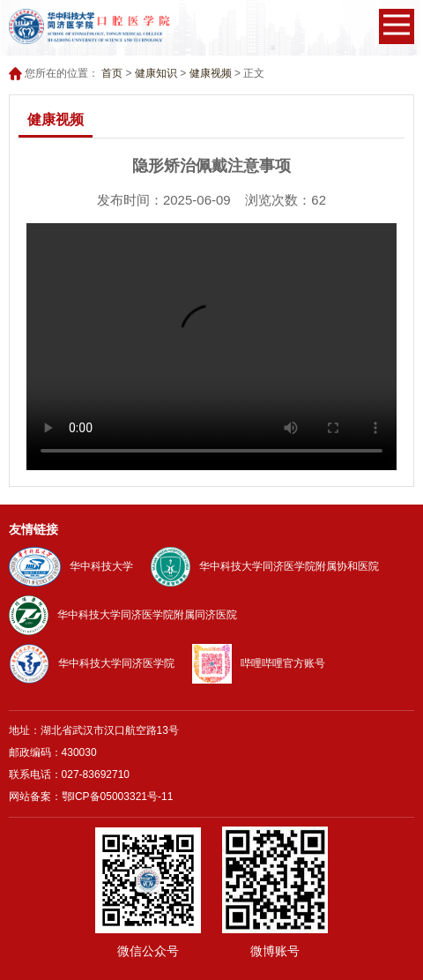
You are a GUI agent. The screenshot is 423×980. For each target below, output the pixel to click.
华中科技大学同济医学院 (92, 663)
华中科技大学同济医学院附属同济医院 (123, 615)
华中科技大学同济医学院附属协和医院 (265, 566)
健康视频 (211, 73)
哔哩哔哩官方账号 (259, 663)
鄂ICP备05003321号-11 (118, 797)
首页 (112, 73)
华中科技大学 (71, 566)
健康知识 (156, 73)
